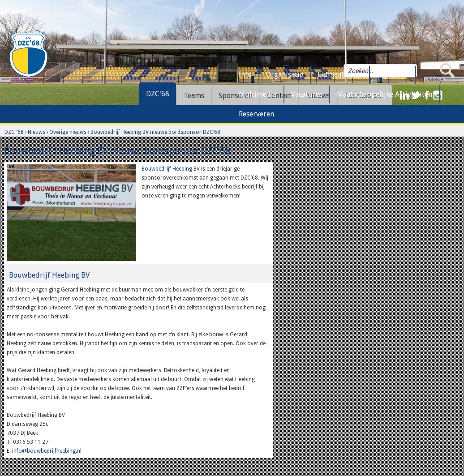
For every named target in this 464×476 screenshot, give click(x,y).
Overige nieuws (68, 132)
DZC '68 (14, 132)
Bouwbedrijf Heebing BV (171, 169)
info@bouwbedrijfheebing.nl (47, 451)
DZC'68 (158, 94)
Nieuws (37, 132)
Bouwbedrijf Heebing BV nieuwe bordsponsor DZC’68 (155, 132)
